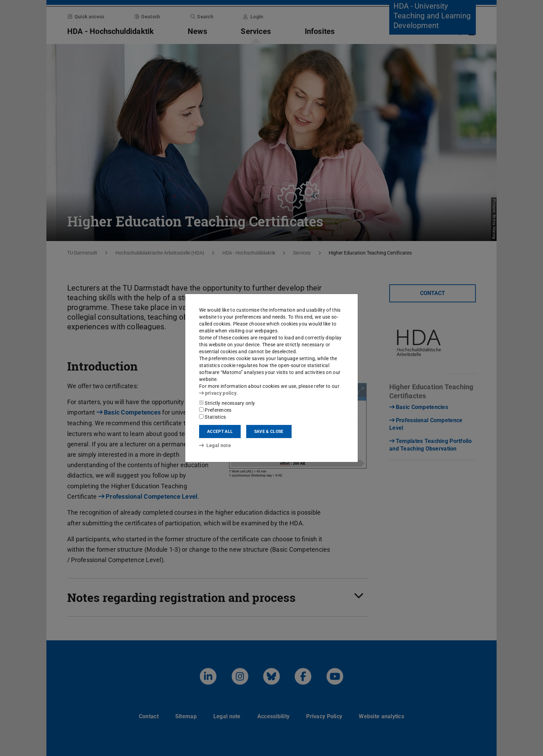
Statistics (212, 417)
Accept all (220, 432)
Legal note (215, 445)
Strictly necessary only (227, 403)
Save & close (269, 432)
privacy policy (218, 393)
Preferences (215, 410)
